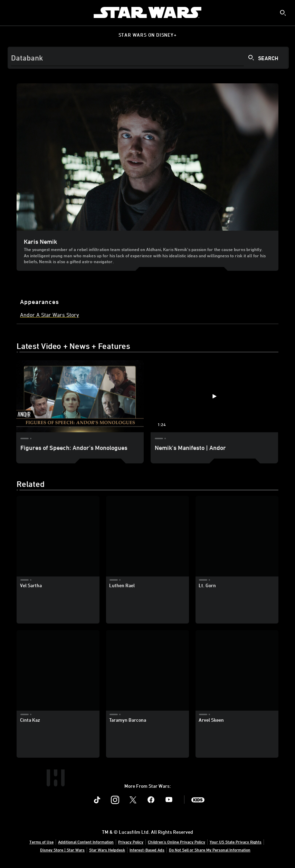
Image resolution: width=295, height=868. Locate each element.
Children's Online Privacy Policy (177, 842)
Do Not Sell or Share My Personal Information (210, 850)
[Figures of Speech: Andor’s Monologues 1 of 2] (80, 396)
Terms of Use (41, 842)
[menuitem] (11, 12)
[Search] (148, 58)
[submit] (283, 13)
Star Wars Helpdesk (107, 850)
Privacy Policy (131, 842)
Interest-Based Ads (147, 850)
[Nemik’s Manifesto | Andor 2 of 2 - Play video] (214, 396)
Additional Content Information (86, 842)
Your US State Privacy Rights (236, 842)
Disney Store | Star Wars (62, 850)
